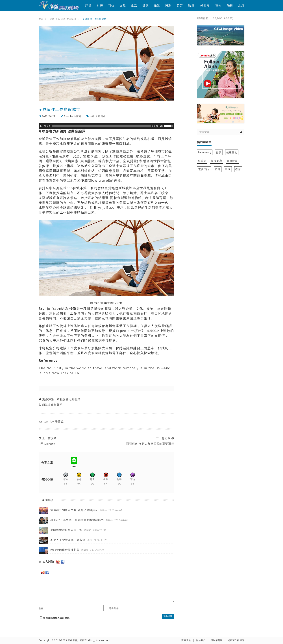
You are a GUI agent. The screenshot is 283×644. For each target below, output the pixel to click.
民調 (168, 5)
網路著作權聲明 (52, 405)
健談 (219, 152)
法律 (230, 5)
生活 (134, 5)
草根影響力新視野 (69, 399)
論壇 (191, 5)
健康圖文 (232, 152)
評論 (88, 5)
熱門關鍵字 (204, 142)
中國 (228, 169)
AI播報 (205, 5)
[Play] (41, 126)
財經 (100, 5)
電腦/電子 (204, 169)
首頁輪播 (71, 19)
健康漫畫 (232, 161)
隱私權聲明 (217, 640)
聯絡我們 (201, 640)
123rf (117, 303)
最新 (58, 19)
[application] (106, 126)
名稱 (41, 608)
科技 (111, 5)
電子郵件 (114, 608)
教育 (238, 169)
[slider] (101, 126)
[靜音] (161, 126)
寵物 (219, 5)
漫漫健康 (216, 161)
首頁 (41, 19)
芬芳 (180, 5)
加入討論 (46, 562)
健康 (146, 5)
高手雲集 (186, 640)
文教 (123, 5)
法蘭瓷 (77, 116)
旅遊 (157, 5)
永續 (241, 5)
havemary (205, 152)
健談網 (202, 161)
